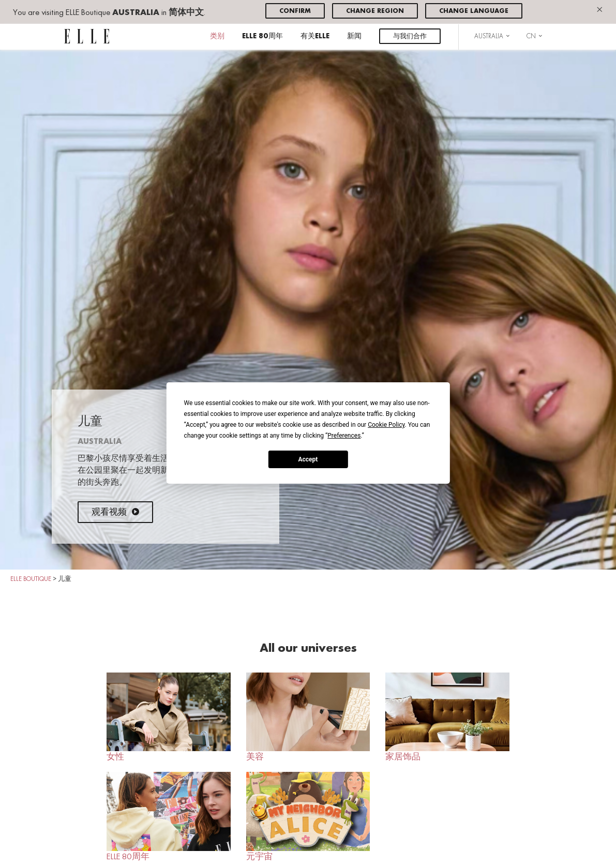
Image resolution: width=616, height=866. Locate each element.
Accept (308, 459)
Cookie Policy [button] (386, 425)
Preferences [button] (344, 436)
